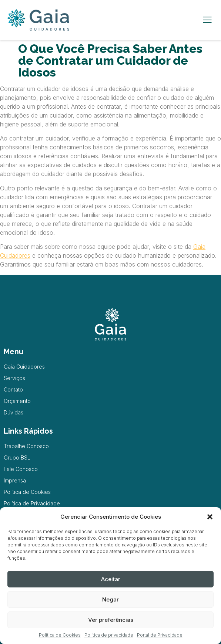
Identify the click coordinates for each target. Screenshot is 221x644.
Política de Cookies (60, 635)
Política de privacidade (109, 635)
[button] (210, 517)
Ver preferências (111, 620)
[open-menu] (207, 20)
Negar (110, 599)
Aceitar (111, 579)
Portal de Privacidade (160, 635)
